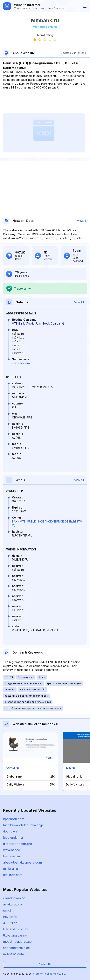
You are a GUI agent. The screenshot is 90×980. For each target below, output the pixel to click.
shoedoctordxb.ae (16, 948)
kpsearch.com (14, 819)
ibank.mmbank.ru (23, 363)
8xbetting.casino (15, 935)
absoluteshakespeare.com (22, 862)
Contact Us (45, 964)
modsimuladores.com (19, 942)
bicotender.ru (13, 838)
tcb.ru (70, 768)
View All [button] (82, 221)
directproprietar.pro (18, 844)
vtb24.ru (13, 768)
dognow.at (11, 831)
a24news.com (13, 954)
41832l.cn (10, 923)
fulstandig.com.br (16, 929)
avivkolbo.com (14, 904)
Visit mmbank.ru (45, 27)
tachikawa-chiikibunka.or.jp (23, 825)
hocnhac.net (12, 856)
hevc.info (10, 917)
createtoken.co (14, 898)
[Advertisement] (45, 101)
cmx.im (8, 911)
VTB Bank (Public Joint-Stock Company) (38, 323)
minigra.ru (10, 869)
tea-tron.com (13, 875)
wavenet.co (12, 850)
